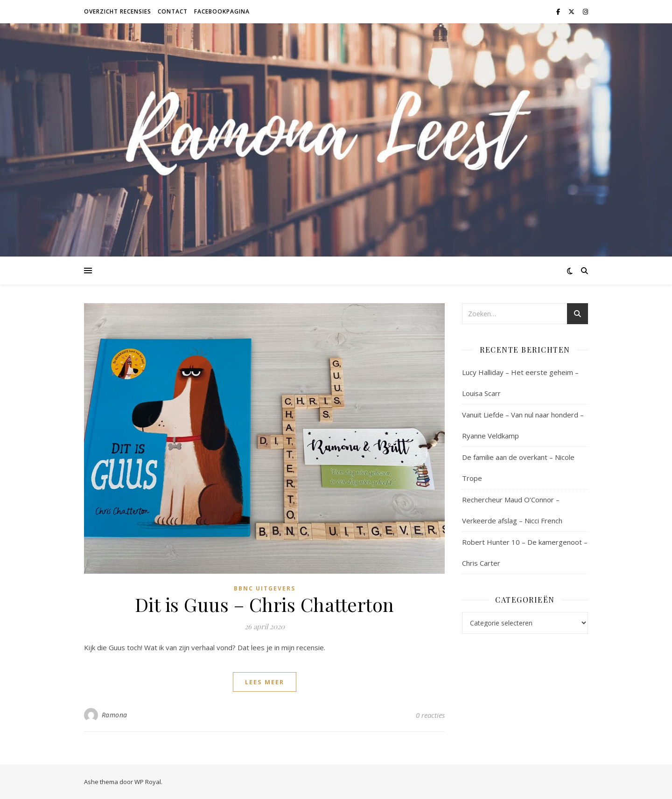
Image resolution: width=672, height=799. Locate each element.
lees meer (265, 682)
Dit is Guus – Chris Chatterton (265, 604)
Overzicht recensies (118, 11)
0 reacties (430, 715)
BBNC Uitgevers (265, 588)
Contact (173, 11)
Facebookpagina (222, 11)
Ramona (115, 715)
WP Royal (148, 782)
